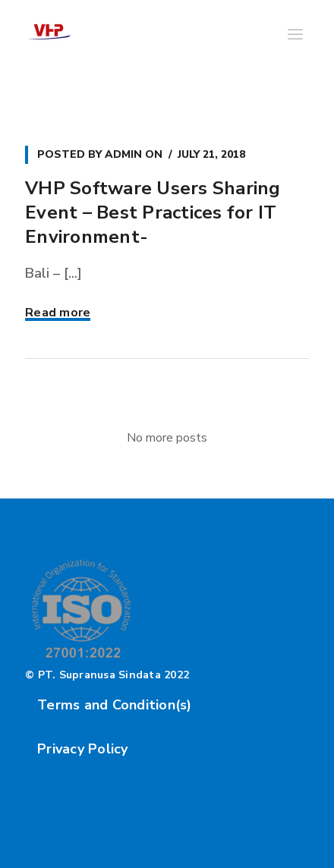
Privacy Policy (83, 749)
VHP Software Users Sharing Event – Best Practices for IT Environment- (153, 212)
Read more (58, 313)
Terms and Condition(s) (115, 705)
